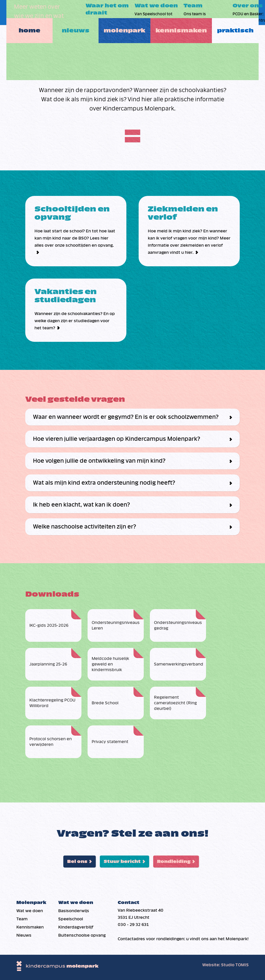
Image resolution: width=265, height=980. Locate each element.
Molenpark (127, 12)
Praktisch (240, 12)
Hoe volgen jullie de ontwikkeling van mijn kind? (99, 461)
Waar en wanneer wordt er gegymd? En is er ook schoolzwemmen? (126, 417)
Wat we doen (30, 911)
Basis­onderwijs (74, 911)
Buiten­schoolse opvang (82, 935)
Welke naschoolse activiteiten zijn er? (85, 527)
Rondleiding (174, 862)
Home (25, 12)
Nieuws (76, 12)
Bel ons (77, 862)
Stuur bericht (122, 862)
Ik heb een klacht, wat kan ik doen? (81, 505)
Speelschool (71, 919)
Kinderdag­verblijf (76, 927)
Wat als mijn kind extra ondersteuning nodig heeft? (104, 483)
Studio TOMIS (235, 965)
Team (22, 919)
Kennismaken (184, 12)
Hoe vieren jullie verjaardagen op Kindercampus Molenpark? (117, 439)
